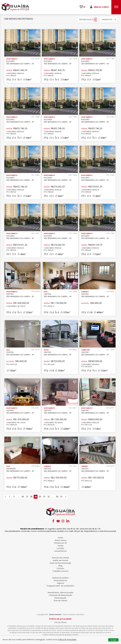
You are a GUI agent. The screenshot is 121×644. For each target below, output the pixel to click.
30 (40, 497)
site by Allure (60, 622)
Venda (60, 546)
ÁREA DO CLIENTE (101, 7)
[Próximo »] (66, 497)
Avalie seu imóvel (60, 560)
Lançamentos (60, 551)
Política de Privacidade (67, 639)
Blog (60, 566)
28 (31, 497)
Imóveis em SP (60, 543)
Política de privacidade (60, 619)
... (18, 497)
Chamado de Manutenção (60, 595)
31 (44, 497)
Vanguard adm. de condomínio (60, 586)
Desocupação (60, 598)
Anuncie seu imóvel (60, 558)
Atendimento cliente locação (60, 592)
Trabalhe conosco (60, 571)
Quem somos (60, 540)
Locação (60, 548)
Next (38, 43)
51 (62, 497)
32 (49, 497)
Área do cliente (60, 600)
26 (23, 497)
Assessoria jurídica (60, 578)
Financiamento (60, 580)
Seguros (60, 583)
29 (36, 497)
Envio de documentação (60, 563)
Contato (60, 568)
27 (27, 497)
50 (57, 497)
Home (60, 538)
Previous (7, 43)
